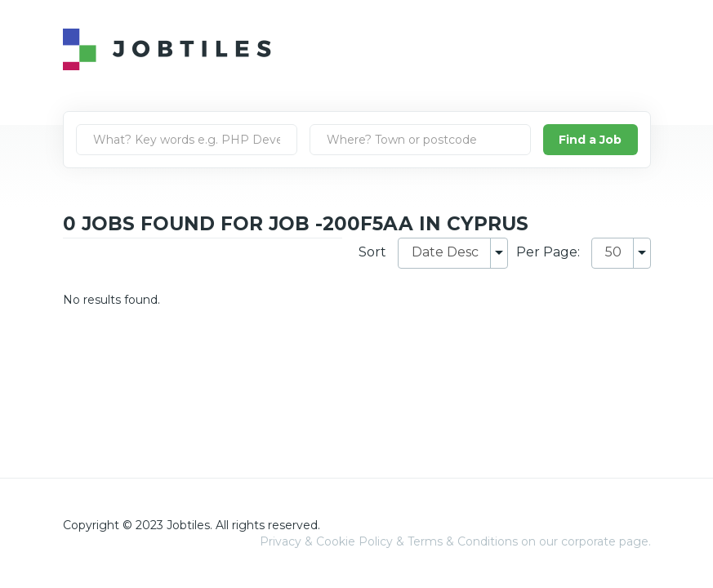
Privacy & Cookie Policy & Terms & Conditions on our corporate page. (455, 541)
